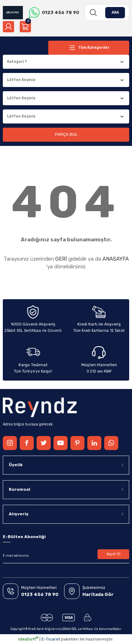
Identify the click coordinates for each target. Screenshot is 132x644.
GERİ (61, 259)
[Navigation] (89, 48)
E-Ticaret (51, 639)
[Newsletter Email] (66, 556)
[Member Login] (8, 27)
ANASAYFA (116, 259)
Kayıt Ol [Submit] (114, 554)
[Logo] (13, 13)
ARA (115, 12)
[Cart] (25, 27)
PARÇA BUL (66, 134)
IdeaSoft (28, 639)
